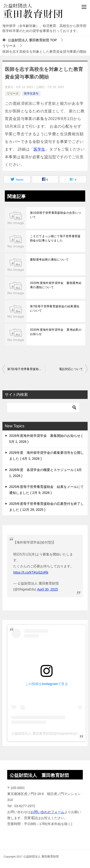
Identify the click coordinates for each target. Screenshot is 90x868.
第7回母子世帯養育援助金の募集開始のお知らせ (26, 369)
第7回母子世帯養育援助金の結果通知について (55, 309)
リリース (13, 94)
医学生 (39, 149)
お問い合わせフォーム (48, 812)
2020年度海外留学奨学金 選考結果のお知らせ (56, 332)
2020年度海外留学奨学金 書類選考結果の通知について (56, 285)
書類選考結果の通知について (49, 260)
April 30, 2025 (48, 589)
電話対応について (71, 369)
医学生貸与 (31, 94)
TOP (32, 40)
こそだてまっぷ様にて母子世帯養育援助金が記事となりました (55, 238)
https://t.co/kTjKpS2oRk (31, 572)
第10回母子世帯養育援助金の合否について (56, 215)
